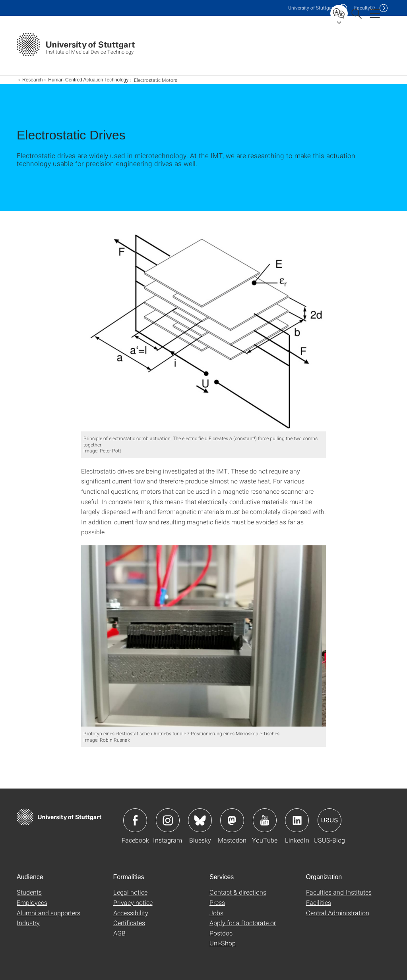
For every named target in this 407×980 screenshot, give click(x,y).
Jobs (216, 913)
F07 (365, 8)
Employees (32, 902)
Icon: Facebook (135, 820)
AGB (119, 933)
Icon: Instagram (168, 820)
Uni (312, 8)
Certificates (129, 923)
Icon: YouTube (265, 820)
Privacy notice (133, 902)
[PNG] (204, 636)
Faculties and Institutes (339, 892)
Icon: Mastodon (232, 820)
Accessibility (131, 913)
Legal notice (130, 892)
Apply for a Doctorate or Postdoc (243, 928)
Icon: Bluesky (200, 820)
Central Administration (338, 913)
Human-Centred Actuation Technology (88, 80)
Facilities (319, 902)
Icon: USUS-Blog (329, 820)
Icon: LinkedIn (297, 820)
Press (217, 902)
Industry (28, 923)
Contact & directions (238, 892)
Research (32, 80)
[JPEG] (204, 327)
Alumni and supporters (48, 913)
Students (29, 892)
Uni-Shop (223, 943)
